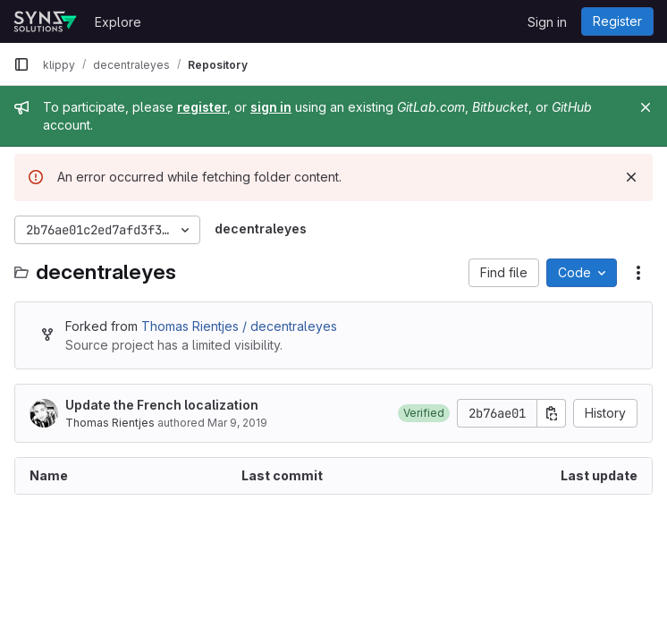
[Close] (646, 107)
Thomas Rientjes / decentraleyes (239, 326)
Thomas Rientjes (110, 423)
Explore (118, 22)
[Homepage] (45, 21)
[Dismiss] (631, 177)
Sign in (547, 22)
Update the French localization (162, 405)
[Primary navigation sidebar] (21, 64)
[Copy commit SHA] (552, 413)
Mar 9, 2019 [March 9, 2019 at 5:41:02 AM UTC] (237, 423)
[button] (424, 413)
